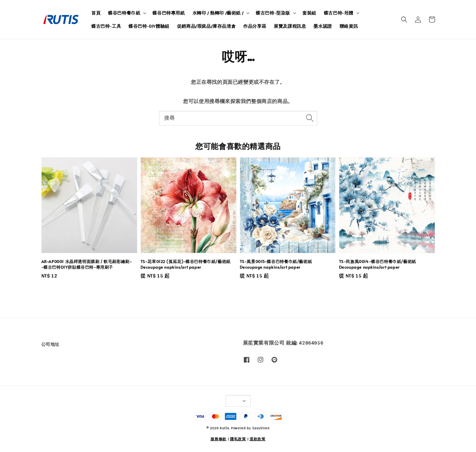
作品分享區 (255, 26)
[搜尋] (310, 118)
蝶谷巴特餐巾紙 (124, 13)
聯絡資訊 (349, 26)
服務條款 (218, 439)
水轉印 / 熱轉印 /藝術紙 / (218, 13)
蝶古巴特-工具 (106, 26)
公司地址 (50, 345)
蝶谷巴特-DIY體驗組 (149, 26)
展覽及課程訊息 (290, 26)
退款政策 (258, 439)
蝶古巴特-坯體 (339, 13)
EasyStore (261, 428)
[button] (404, 20)
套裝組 (309, 13)
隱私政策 (238, 439)
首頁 (96, 13)
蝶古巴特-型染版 (273, 13)
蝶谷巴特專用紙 (169, 13)
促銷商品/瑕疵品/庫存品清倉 (206, 26)
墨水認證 (323, 26)
